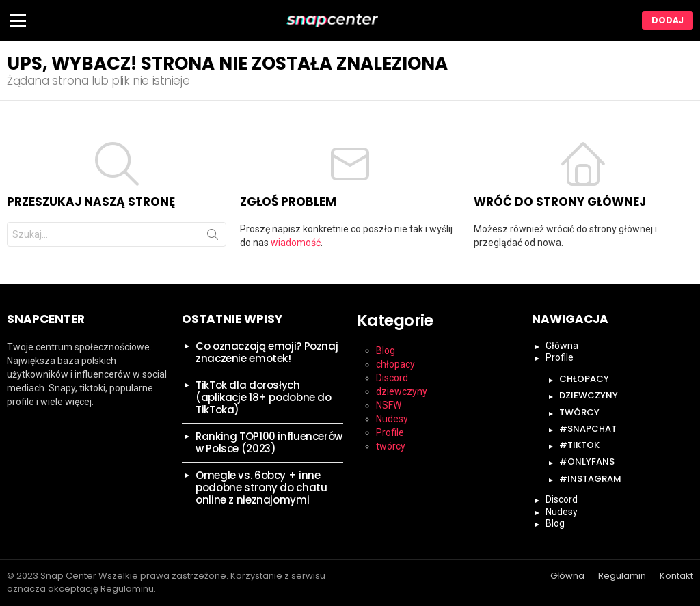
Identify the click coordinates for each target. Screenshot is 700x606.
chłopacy (395, 364)
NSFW (389, 405)
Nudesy (392, 419)
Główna (562, 346)
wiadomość (296, 243)
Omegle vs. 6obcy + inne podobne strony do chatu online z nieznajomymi (261, 487)
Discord (392, 378)
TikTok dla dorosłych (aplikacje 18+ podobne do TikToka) (264, 397)
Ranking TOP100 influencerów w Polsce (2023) (269, 442)
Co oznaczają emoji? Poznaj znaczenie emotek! (267, 352)
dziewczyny (402, 391)
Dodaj (668, 20)
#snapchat (588, 429)
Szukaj (213, 237)
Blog (386, 350)
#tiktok (579, 445)
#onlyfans (587, 462)
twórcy (391, 446)
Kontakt (676, 576)
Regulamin (622, 576)
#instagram (590, 479)
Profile (390, 432)
